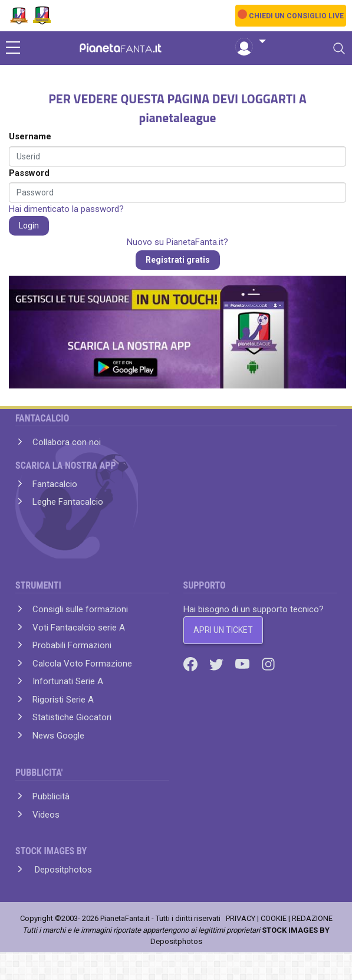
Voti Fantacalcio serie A (79, 628)
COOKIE (274, 918)
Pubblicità (51, 796)
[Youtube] (244, 664)
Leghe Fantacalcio (68, 502)
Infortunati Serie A (68, 681)
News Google (58, 736)
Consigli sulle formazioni (80, 609)
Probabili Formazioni (72, 645)
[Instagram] (268, 664)
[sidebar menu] (13, 48)
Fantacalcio (55, 484)
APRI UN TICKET (223, 630)
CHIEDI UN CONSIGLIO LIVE (296, 16)
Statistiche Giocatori (72, 717)
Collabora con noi (67, 442)
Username (30, 136)
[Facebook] (192, 664)
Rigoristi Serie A (63, 700)
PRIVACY (241, 918)
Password (29, 173)
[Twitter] (218, 664)
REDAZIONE (312, 918)
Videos (46, 815)
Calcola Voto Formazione (82, 664)
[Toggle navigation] (339, 48)
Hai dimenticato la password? (66, 209)
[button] (251, 42)
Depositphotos (62, 870)
